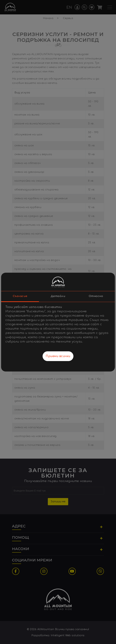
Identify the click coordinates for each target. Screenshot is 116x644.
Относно (96, 296)
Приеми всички (58, 356)
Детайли (58, 296)
